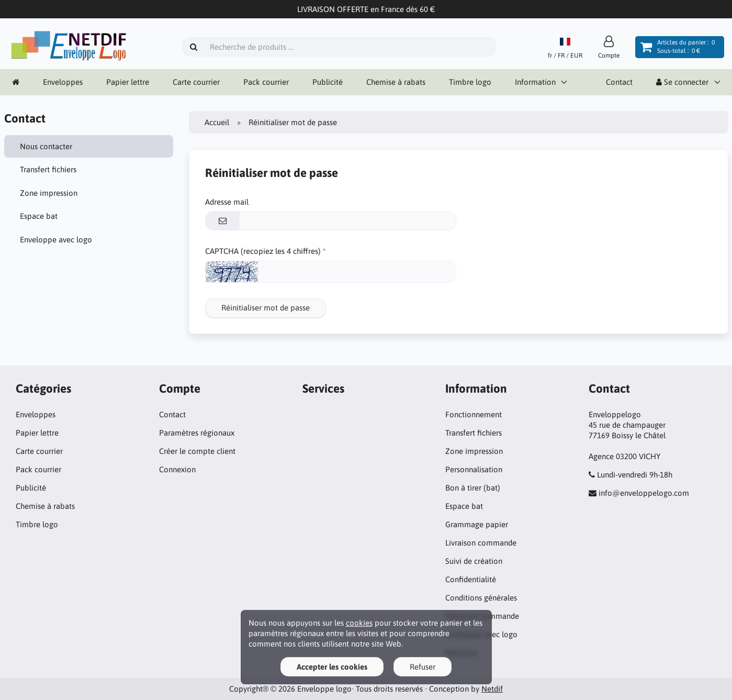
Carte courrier (196, 82)
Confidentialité (471, 579)
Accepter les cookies (332, 667)
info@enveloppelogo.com (644, 493)
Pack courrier (266, 82)
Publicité (328, 82)
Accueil (217, 122)
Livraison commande (481, 543)
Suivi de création (474, 561)
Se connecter (682, 82)
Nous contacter (46, 146)
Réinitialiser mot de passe (266, 308)
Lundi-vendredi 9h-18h (635, 475)
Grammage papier (477, 524)
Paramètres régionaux (197, 433)
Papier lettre (128, 82)
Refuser (423, 667)
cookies (359, 623)
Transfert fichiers (48, 169)
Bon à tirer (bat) (473, 488)
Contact (619, 82)
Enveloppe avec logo (56, 240)
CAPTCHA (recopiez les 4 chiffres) (263, 251)
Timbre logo (470, 82)
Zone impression (49, 193)
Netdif (492, 689)
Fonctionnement (474, 414)
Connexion (177, 469)
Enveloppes (63, 82)
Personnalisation (474, 469)
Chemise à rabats (396, 82)
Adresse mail (227, 202)
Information (535, 82)
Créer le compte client (197, 451)
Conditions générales (481, 598)
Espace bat (39, 216)
